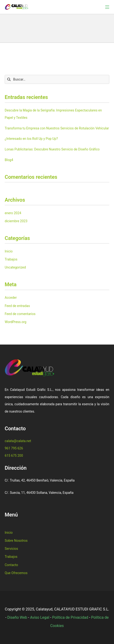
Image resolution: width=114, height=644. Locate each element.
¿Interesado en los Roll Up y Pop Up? (31, 139)
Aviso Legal (40, 617)
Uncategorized (15, 267)
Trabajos (11, 259)
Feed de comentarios (20, 314)
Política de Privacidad (70, 617)
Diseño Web (17, 617)
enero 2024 (13, 213)
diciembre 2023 (16, 221)
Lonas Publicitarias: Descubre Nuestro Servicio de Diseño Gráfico (52, 149)
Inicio (9, 251)
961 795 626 (14, 448)
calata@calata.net (18, 441)
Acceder (11, 298)
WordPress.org (16, 322)
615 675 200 (14, 456)
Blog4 (9, 160)
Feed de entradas (17, 306)
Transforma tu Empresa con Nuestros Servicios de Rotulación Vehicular (57, 128)
